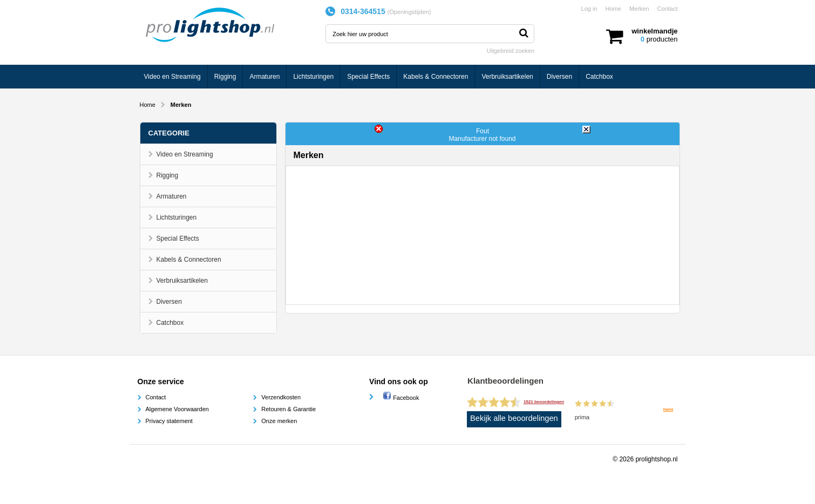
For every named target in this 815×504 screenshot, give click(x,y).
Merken (639, 9)
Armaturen (264, 77)
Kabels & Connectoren (436, 77)
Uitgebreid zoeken (511, 51)
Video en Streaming (172, 77)
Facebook (401, 398)
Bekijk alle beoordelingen (514, 418)
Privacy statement (169, 421)
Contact (668, 9)
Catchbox (599, 77)
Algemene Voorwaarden (177, 409)
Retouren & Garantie (288, 409)
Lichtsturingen (313, 77)
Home (613, 9)
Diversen (559, 77)
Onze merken (279, 421)
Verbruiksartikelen (507, 77)
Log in (589, 9)
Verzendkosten (281, 397)
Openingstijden (409, 12)
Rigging (225, 77)
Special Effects (368, 77)
